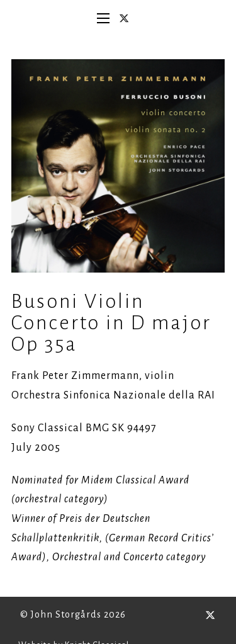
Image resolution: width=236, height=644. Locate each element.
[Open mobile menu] (103, 18)
